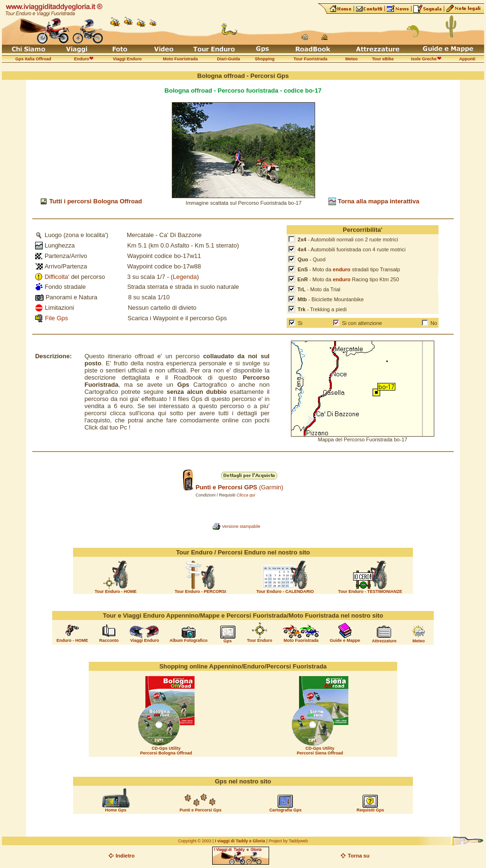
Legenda (185, 277)
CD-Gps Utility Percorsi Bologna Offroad (166, 751)
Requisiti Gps (370, 810)
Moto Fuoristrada (301, 640)
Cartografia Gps (285, 810)
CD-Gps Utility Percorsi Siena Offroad (320, 751)
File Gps (56, 318)
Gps (228, 641)
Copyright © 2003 (195, 841)
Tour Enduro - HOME (115, 591)
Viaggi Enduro (145, 640)
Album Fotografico (188, 640)
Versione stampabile (241, 526)
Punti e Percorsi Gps (201, 810)
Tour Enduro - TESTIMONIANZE (370, 591)
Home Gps (116, 810)
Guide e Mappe (345, 640)
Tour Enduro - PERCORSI (200, 591)
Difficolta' (57, 277)
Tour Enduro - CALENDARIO (285, 591)
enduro (341, 269)
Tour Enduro (259, 640)
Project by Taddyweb (288, 841)
